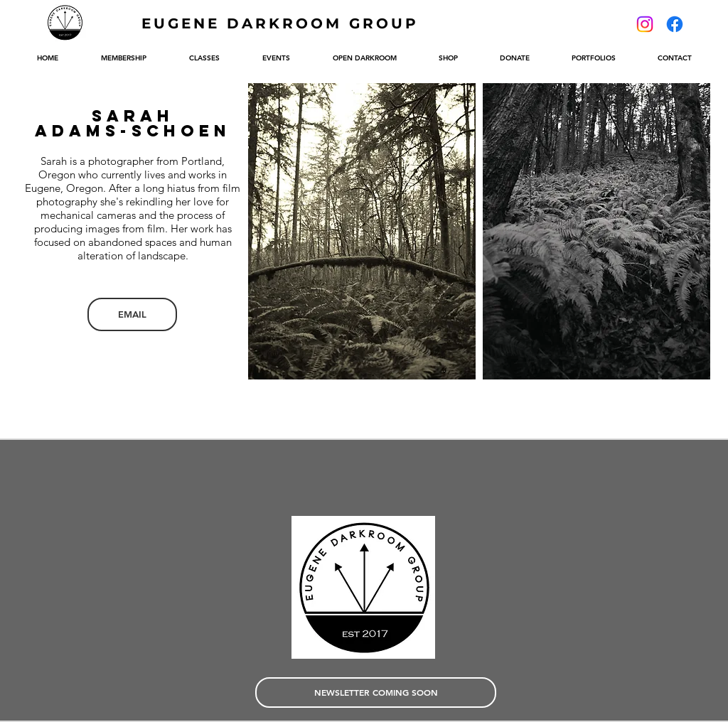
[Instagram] (645, 24)
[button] (362, 231)
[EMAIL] (132, 314)
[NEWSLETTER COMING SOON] (376, 693)
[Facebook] (675, 24)
